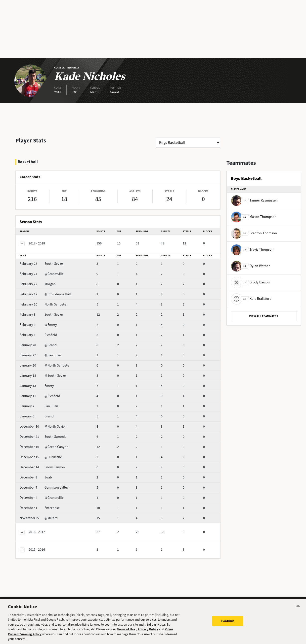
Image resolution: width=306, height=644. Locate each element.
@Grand (38, 345)
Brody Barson (250, 282)
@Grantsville (42, 274)
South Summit (43, 437)
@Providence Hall (45, 294)
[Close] (298, 610)
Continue (228, 624)
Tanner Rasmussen (254, 200)
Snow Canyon (42, 467)
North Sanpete (43, 304)
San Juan (39, 406)
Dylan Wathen (251, 266)
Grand (37, 416)
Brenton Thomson (254, 233)
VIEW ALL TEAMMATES (264, 316)
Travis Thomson (252, 250)
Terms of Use (126, 632)
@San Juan (40, 355)
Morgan (38, 284)
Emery (37, 386)
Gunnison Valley (44, 488)
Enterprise (40, 508)
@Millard (39, 518)
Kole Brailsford (251, 299)
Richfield (38, 335)
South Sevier (41, 264)
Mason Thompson (254, 217)
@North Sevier (43, 426)
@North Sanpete (44, 365)
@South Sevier (43, 376)
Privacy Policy (148, 632)
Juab (36, 477)
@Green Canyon (44, 447)
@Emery (38, 325)
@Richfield (40, 396)
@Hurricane (41, 457)
